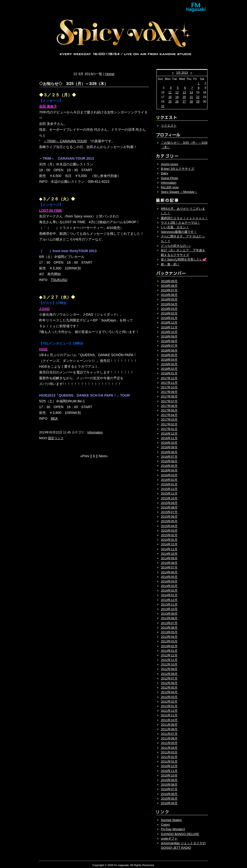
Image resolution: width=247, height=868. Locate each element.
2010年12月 (169, 766)
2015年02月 (169, 535)
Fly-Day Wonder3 (173, 829)
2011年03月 (169, 752)
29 (198, 102)
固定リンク (56, 438)
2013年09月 (169, 614)
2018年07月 (169, 346)
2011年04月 (169, 748)
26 (177, 102)
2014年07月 (169, 567)
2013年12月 (169, 600)
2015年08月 (169, 507)
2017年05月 (169, 410)
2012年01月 (169, 706)
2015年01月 (169, 540)
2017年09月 (169, 392)
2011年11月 (169, 715)
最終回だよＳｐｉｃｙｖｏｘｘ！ (184, 218)
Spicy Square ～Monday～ (179, 192)
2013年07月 (169, 623)
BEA (54, 418)
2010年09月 (169, 780)
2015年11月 (169, 493)
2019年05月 (169, 299)
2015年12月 (169, 489)
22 (198, 97)
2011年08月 (169, 729)
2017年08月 (169, 396)
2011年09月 (169, 725)
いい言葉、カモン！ (175, 227)
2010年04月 (169, 803)
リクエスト (169, 126)
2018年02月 (169, 369)
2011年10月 (169, 720)
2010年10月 (169, 775)
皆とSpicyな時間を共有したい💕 (184, 259)
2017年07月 (169, 401)
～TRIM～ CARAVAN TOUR (65, 141)
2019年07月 (169, 290)
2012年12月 (169, 655)
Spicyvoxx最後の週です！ (179, 232)
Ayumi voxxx (170, 164)
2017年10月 (169, 387)
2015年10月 (169, 498)
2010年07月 (169, 789)
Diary (165, 173)
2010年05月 (169, 799)
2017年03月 (169, 420)
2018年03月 (169, 364)
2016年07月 (169, 457)
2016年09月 (169, 447)
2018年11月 (169, 327)
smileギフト (169, 839)
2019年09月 (169, 281)
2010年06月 (169, 794)
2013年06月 (169, 628)
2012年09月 (169, 669)
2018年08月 (169, 341)
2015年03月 (169, 531)
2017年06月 (169, 406)
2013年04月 (169, 637)
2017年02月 (169, 424)
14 (191, 92)
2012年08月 (169, 674)
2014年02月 (169, 591)
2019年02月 (169, 313)
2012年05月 (169, 688)
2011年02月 (169, 757)
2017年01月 (169, 429)
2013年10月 (169, 609)
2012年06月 (169, 683)
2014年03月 (169, 586)
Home (110, 74)
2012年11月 (169, 660)
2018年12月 (169, 323)
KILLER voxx (170, 187)
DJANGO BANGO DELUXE (180, 834)
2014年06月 (169, 572)
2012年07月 (169, 678)
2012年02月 (169, 702)
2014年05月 (169, 577)
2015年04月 (169, 526)
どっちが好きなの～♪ (176, 246)
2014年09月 (169, 558)
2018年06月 (169, 350)
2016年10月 (169, 443)
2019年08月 (169, 286)
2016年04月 (169, 470)
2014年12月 (169, 544)
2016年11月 (169, 438)
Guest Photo (169, 178)
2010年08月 (169, 785)
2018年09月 (169, 336)
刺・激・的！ (170, 264)
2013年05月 (169, 632)
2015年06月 (169, 517)
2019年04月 (169, 304)
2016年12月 (169, 434)
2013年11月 (169, 604)
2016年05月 (169, 466)
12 (177, 92)
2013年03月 (169, 641)
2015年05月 (169, 521)
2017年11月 (169, 383)
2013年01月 (169, 651)
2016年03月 (169, 475)
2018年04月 (169, 360)
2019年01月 (169, 318)
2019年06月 (169, 295)
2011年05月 (169, 743)
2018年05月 (169, 355)
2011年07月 (169, 734)
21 (191, 97)
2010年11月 (169, 771)
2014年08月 (169, 563)
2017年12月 (169, 378)
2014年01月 (169, 595)
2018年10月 (169, 332)
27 (184, 102)
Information (95, 432)
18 (170, 97)
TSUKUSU (59, 280)
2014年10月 (169, 554)
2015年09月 (169, 503)
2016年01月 (169, 484)
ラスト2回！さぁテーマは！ (181, 223)
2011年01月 (169, 761)
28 (191, 102)
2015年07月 (169, 512)
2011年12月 (169, 711)
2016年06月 (169, 461)
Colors (165, 825)
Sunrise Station (171, 820)
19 (177, 97)
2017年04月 (169, 415)
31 (163, 106)
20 (184, 97)
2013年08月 (169, 618)
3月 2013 (182, 73)
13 (184, 92)
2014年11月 (169, 549)
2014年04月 (169, 581)
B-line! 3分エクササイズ (178, 169)
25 (170, 102)
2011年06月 (169, 738)
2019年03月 (169, 309)
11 (170, 92)
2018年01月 (169, 373)
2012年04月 (169, 692)
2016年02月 (169, 480)
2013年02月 (169, 646)
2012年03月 (169, 697)
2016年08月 (169, 452)
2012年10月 (169, 664)
